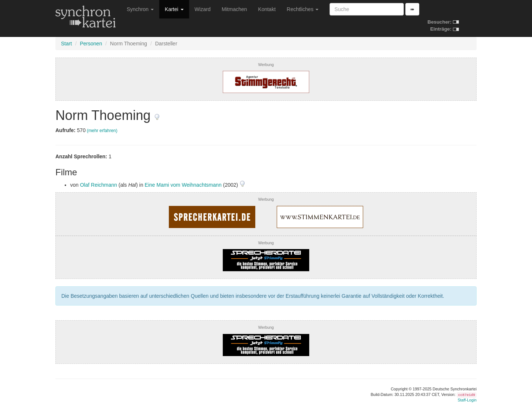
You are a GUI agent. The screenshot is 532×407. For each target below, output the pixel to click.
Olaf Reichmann (98, 185)
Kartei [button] (174, 9)
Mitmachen (234, 9)
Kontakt (267, 9)
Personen (91, 44)
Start (66, 44)
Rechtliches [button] (303, 9)
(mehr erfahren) (102, 131)
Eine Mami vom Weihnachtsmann (183, 185)
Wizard (203, 9)
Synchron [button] (140, 9)
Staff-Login (467, 400)
